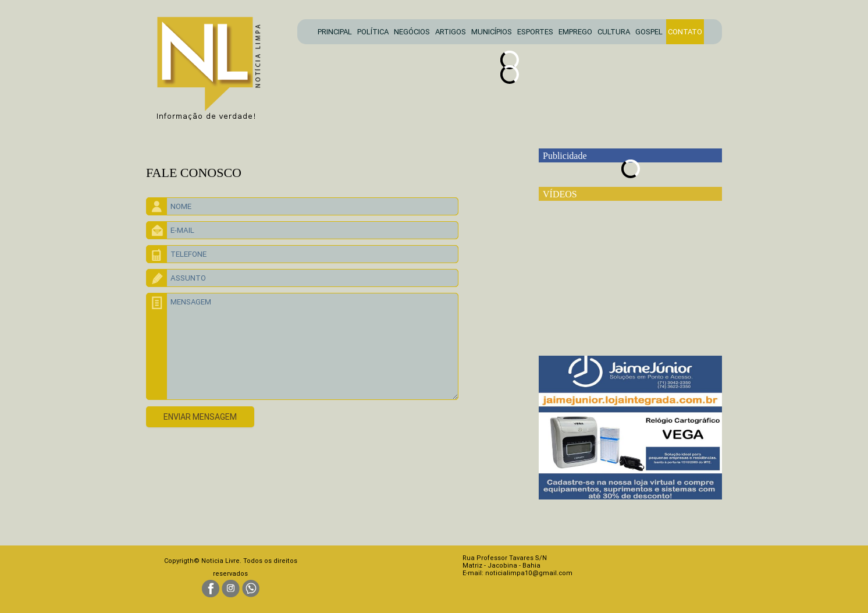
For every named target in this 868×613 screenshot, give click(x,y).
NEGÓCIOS (412, 32)
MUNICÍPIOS (492, 32)
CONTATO (685, 32)
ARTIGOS (451, 32)
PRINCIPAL (335, 32)
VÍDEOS (560, 194)
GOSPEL (649, 32)
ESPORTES (535, 32)
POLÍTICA (373, 32)
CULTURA (614, 32)
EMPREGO (575, 32)
